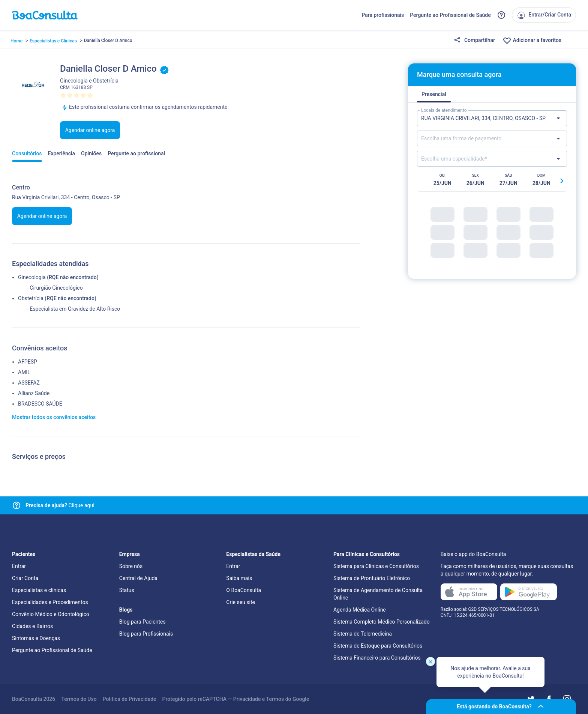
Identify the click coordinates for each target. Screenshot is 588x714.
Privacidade (247, 699)
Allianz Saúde (34, 393)
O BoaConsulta (244, 590)
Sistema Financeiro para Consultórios (377, 658)
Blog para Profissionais (146, 634)
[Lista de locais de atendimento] (492, 118)
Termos (275, 699)
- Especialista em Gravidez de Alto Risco (73, 309)
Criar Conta (25, 578)
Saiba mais (239, 578)
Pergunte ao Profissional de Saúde (450, 15)
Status (127, 590)
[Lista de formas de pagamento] (492, 138)
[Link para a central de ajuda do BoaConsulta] (501, 15)
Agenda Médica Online (360, 610)
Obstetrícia (31, 298)
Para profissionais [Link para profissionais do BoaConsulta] (383, 15)
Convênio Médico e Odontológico (51, 614)
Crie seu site (241, 602)
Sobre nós (131, 566)
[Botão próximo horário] (562, 181)
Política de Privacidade (130, 699)
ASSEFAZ (29, 383)
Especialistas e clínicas (39, 590)
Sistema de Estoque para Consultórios (378, 646)
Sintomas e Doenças (36, 638)
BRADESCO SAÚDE (40, 404)
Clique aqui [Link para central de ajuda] (60, 505)
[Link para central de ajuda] (16, 505)
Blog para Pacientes (142, 622)
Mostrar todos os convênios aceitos (54, 417)
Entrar (19, 566)
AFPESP (28, 362)
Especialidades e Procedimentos (50, 602)
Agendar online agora (90, 130)
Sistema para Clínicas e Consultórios (376, 566)
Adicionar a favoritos (532, 41)
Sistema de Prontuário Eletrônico (372, 578)
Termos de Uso (79, 699)
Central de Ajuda (138, 578)
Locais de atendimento (444, 110)
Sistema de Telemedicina (363, 634)
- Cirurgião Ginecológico (55, 288)
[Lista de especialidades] (492, 159)
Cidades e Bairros (32, 626)
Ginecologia (32, 277)
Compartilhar (474, 41)
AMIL (24, 372)
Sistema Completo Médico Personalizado (382, 622)
